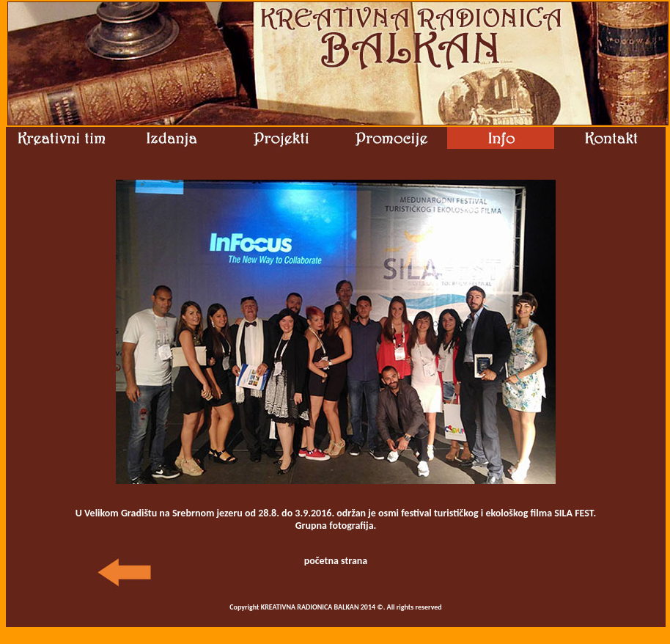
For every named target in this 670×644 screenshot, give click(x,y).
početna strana (336, 561)
